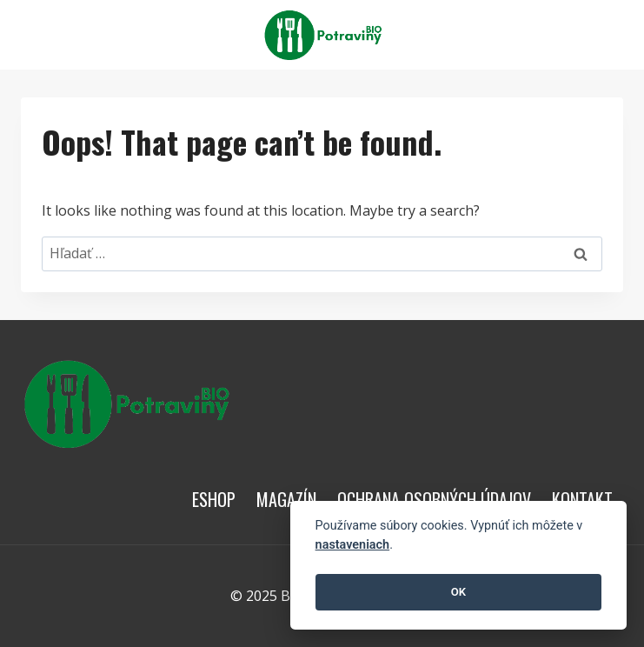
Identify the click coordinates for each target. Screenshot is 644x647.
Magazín (286, 499)
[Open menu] (567, 34)
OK (458, 592)
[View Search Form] (607, 35)
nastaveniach (353, 545)
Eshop (214, 499)
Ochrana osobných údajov (434, 499)
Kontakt (582, 499)
